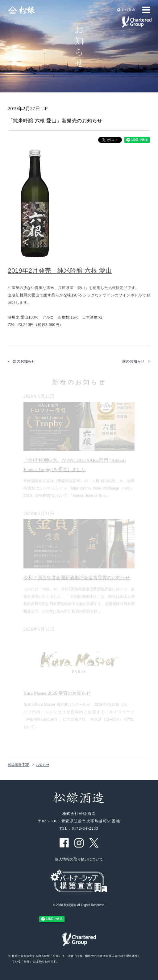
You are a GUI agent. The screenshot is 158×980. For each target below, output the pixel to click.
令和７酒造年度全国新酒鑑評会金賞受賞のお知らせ (77, 578)
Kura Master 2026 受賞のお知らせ (57, 693)
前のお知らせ (136, 361)
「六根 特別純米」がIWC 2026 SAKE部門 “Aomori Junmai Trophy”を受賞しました (75, 465)
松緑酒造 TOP (19, 765)
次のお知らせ (22, 361)
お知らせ (43, 765)
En (126, 10)
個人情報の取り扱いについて (79, 859)
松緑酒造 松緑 (21, 10)
